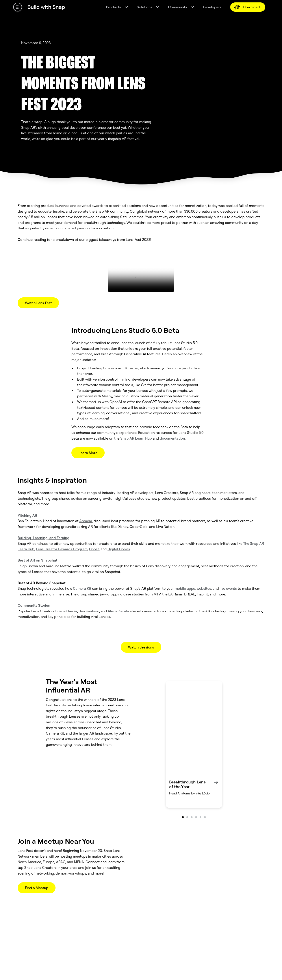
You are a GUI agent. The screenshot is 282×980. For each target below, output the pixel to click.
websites (204, 588)
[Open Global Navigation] (18, 7)
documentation (172, 438)
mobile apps (185, 588)
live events (228, 588)
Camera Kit (82, 588)
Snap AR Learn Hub (136, 438)
